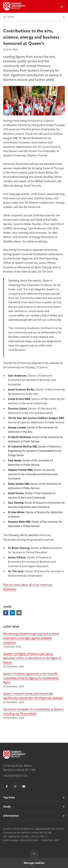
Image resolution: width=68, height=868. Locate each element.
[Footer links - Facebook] (7, 786)
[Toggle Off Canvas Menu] (62, 6)
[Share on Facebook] (6, 613)
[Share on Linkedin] (12, 613)
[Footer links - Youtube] (24, 786)
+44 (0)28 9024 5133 (15, 776)
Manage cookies (34, 863)
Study (7, 807)
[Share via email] (19, 613)
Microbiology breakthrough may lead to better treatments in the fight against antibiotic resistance (31, 638)
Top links (9, 797)
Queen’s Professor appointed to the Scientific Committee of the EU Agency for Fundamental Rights (31, 678)
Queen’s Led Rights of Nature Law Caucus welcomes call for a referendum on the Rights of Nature (32, 658)
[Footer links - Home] (14, 755)
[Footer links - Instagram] (15, 786)
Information (11, 816)
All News (9, 17)
